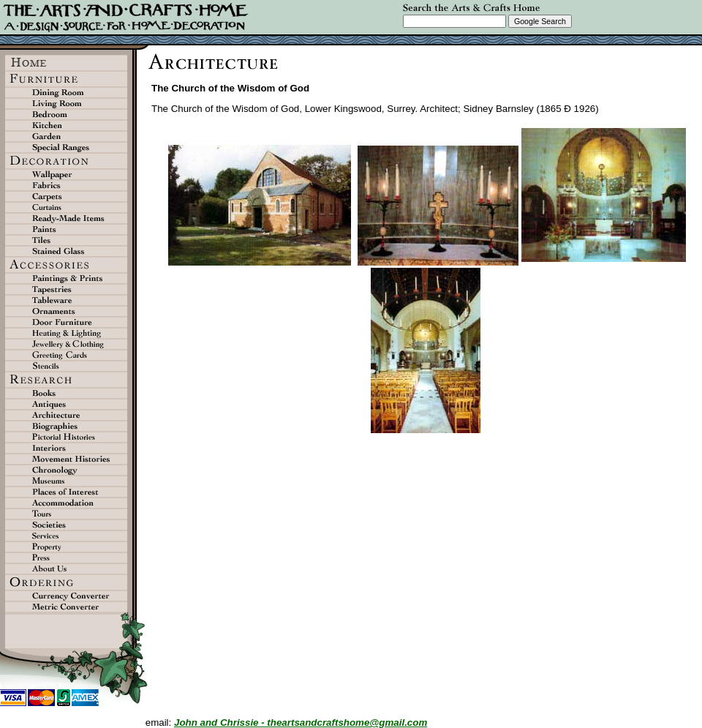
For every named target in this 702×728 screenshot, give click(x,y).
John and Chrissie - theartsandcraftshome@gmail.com (301, 723)
